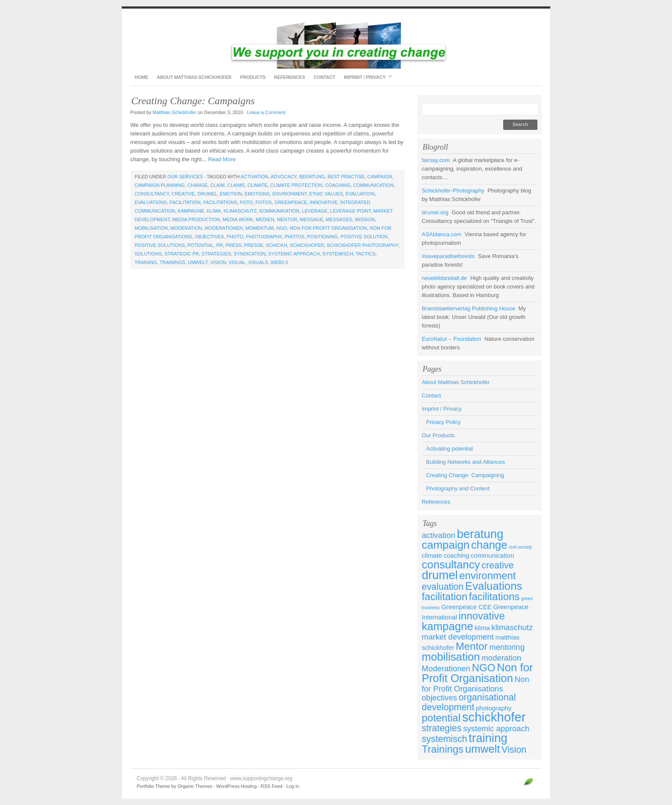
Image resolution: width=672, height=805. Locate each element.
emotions (257, 194)
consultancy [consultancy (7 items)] (451, 565)
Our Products (438, 435)
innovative (324, 202)
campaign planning (160, 185)
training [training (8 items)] (488, 738)
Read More (222, 159)
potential (200, 245)
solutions (148, 254)
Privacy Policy (443, 422)
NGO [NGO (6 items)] (484, 668)
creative (183, 194)
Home (141, 77)
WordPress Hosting (236, 786)
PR (220, 245)
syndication (249, 254)
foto (246, 202)
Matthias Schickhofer (174, 112)
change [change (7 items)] (489, 545)
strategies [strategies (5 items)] (442, 728)
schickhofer (307, 245)
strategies (216, 254)
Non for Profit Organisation (328, 228)
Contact (324, 77)
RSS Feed (271, 786)
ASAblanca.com (442, 234)
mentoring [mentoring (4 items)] (507, 647)
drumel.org (435, 212)
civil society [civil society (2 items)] (520, 547)
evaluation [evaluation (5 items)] (443, 587)
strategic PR (182, 254)
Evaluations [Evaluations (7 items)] (493, 586)
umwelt (198, 262)
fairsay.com (436, 160)
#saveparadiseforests (448, 256)
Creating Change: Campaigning (465, 475)
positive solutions (160, 245)
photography (264, 237)
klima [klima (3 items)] (482, 628)
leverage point (350, 211)
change (197, 185)
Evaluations (151, 202)
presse (254, 245)
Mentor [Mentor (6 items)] (472, 646)
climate (257, 185)
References (289, 77)
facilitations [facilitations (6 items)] (494, 596)
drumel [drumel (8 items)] (440, 575)
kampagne (191, 211)
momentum (260, 228)
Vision (218, 262)
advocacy (283, 177)
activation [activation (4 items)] (438, 535)
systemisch (338, 254)
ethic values (326, 194)
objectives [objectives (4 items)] (439, 698)
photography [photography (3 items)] (493, 708)
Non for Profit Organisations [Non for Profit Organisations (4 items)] (475, 684)
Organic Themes (195, 786)
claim (217, 185)
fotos (264, 202)
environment (289, 194)
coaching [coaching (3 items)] (456, 555)
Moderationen (223, 228)
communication (373, 185)
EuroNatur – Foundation (451, 339)
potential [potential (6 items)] (441, 718)
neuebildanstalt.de (444, 278)
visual (237, 262)
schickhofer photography (362, 245)
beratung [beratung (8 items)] (480, 534)
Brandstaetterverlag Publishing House (468, 308)
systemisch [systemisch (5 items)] (444, 739)
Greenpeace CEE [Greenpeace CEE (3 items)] (466, 607)
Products (253, 77)
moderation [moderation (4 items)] (502, 658)
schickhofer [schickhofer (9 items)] (494, 717)
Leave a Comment (266, 112)
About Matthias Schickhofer (194, 77)
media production (196, 219)
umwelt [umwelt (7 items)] (483, 749)
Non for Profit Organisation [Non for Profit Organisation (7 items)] (477, 673)
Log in (293, 786)
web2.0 (279, 262)
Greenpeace (291, 202)
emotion (231, 194)
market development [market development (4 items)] (458, 637)
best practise (346, 177)
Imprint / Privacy (366, 77)
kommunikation (279, 211)
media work (238, 219)
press (233, 245)
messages (339, 219)
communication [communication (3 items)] (493, 555)
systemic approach (294, 254)
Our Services (185, 177)
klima (214, 211)
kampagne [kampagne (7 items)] (447, 626)
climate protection (296, 185)
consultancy (152, 194)
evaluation (360, 194)
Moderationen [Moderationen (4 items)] (446, 668)
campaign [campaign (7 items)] (446, 545)
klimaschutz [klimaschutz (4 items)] (512, 627)
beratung (312, 177)
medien (265, 219)
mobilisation (151, 228)
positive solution (364, 237)
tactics (366, 254)
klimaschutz (240, 211)
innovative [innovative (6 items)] (482, 616)
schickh (276, 245)
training (146, 262)
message (312, 219)
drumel (207, 194)
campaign (380, 177)
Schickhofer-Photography (453, 191)
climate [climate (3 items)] (432, 555)
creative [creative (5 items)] (498, 565)
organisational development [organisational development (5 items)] (469, 702)
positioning (322, 237)
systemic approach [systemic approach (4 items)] (496, 728)
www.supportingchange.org (336, 43)
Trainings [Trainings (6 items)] (443, 749)
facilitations (220, 202)
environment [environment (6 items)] (488, 575)
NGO (282, 228)
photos (294, 237)
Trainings (172, 262)
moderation (186, 228)
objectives (209, 237)
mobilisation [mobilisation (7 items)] (451, 657)
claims (236, 185)
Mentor (287, 219)
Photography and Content (458, 488)
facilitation (185, 202)
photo (235, 237)
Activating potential (449, 449)
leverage (315, 211)
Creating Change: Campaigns (193, 101)
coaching (337, 185)
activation (255, 177)
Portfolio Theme (153, 786)
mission (365, 219)
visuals (258, 262)
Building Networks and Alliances (465, 462)
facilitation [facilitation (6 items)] (444, 596)
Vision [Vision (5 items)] (514, 750)
